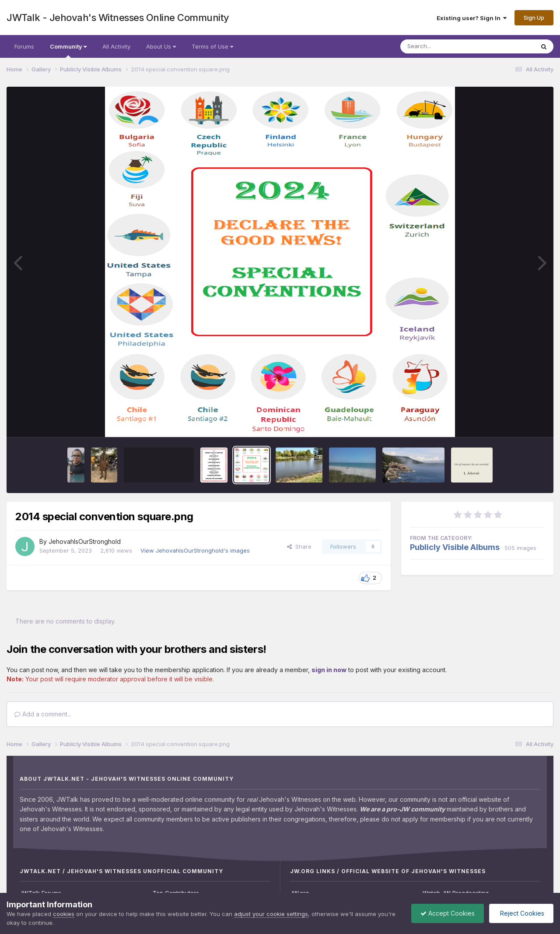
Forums (24, 46)
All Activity (116, 46)
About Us (161, 46)
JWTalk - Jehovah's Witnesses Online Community (118, 18)
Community (68, 50)
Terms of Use (212, 46)
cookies (64, 914)
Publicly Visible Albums (455, 547)
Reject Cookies (521, 913)
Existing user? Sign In (472, 18)
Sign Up (534, 18)
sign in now (329, 670)
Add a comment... (43, 714)
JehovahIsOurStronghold (85, 541)
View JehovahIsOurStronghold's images (195, 550)
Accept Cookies (448, 913)
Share (299, 546)
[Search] (443, 46)
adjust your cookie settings (271, 914)
